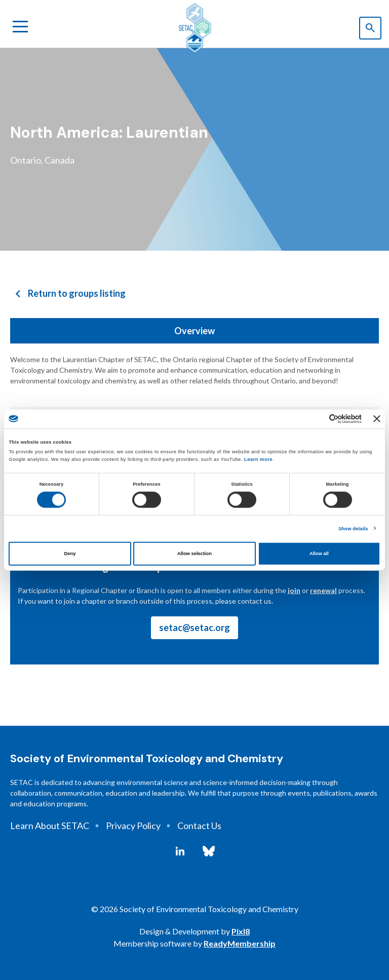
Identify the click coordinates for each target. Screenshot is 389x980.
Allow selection (194, 554)
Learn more (258, 459)
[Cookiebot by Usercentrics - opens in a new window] (317, 419)
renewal (323, 590)
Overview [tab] (194, 331)
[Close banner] (377, 419)
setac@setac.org (194, 628)
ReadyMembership (240, 943)
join (294, 590)
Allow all (319, 554)
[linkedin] (180, 851)
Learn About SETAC (50, 826)
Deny (70, 554)
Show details (353, 529)
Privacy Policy (133, 826)
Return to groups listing (77, 293)
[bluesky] (209, 851)
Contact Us (199, 826)
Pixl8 (241, 931)
